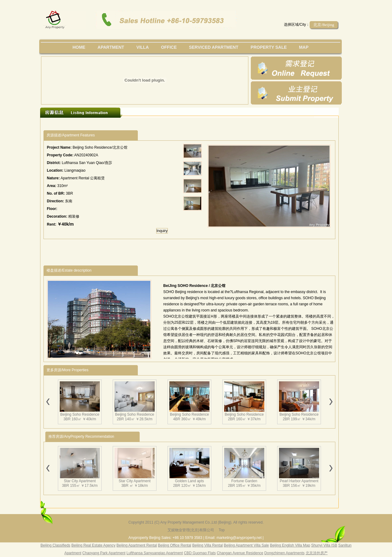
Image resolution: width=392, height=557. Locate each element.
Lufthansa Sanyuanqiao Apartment (155, 553)
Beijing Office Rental (175, 545)
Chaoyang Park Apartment (104, 553)
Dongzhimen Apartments (284, 553)
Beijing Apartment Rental (137, 545)
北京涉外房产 (317, 553)
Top (222, 530)
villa (142, 47)
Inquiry (162, 231)
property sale (269, 47)
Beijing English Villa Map (290, 545)
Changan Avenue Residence (240, 553)
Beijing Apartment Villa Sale (246, 545)
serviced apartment (214, 47)
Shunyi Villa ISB (324, 545)
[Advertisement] (156, 124)
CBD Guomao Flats (200, 553)
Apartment (111, 47)
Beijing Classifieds (55, 545)
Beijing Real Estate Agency (93, 545)
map (304, 47)
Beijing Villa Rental (208, 545)
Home (79, 47)
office (169, 47)
